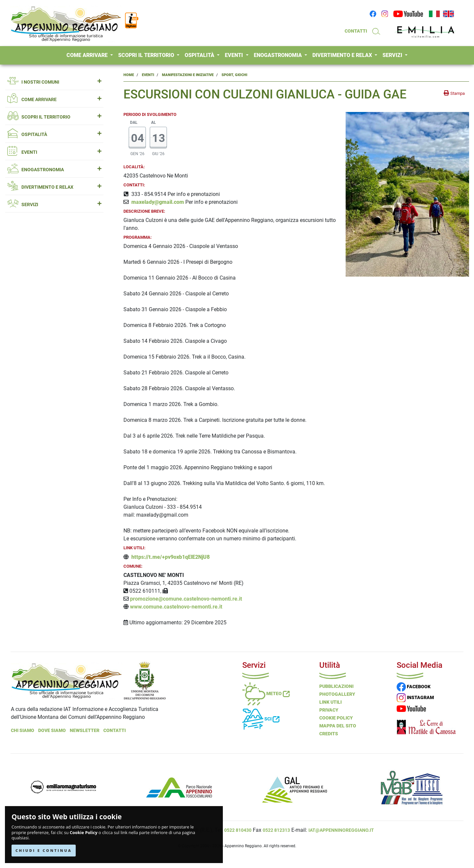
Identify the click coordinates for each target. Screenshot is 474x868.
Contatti (115, 730)
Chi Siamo (23, 730)
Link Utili (330, 702)
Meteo (266, 693)
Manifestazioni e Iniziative (188, 75)
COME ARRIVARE (88, 55)
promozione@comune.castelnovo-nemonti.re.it (186, 599)
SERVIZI (393, 55)
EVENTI (235, 55)
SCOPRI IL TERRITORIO (147, 55)
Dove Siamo (52, 730)
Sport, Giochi (234, 75)
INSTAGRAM (415, 697)
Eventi (148, 75)
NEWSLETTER (85, 730)
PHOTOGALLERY (337, 694)
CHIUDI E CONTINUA (44, 850)
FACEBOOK (414, 687)
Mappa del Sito (338, 726)
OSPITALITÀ (200, 55)
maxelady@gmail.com (158, 202)
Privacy (329, 710)
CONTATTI (356, 31)
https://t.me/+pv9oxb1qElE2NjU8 (171, 557)
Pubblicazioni (336, 686)
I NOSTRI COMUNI (54, 82)
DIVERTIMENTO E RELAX (343, 55)
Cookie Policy (84, 833)
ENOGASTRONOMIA (278, 55)
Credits (329, 734)
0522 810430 (238, 830)
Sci (261, 719)
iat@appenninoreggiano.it (341, 830)
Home (129, 75)
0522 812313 (276, 830)
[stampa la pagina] (454, 93)
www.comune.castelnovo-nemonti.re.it (176, 607)
